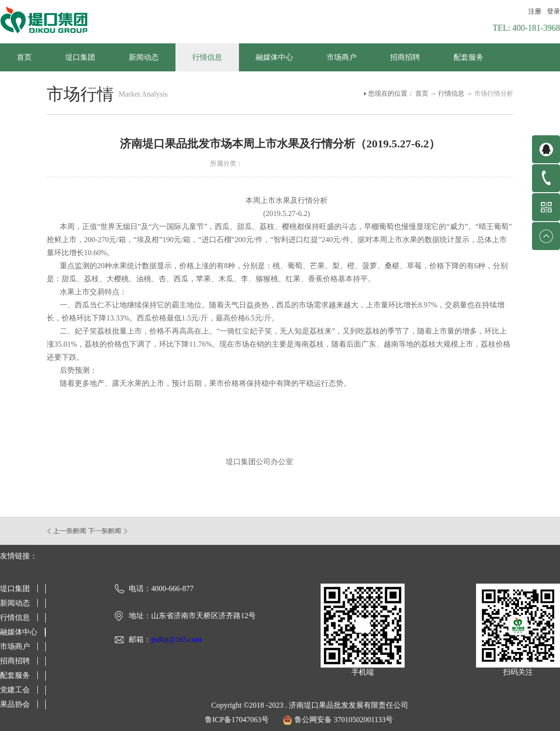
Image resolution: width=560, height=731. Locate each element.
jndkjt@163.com (176, 639)
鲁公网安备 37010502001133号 (344, 720)
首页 (24, 57)
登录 (553, 11)
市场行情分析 (494, 94)
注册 (535, 11)
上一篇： (67, 531)
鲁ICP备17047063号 (237, 720)
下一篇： (108, 531)
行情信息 (451, 94)
